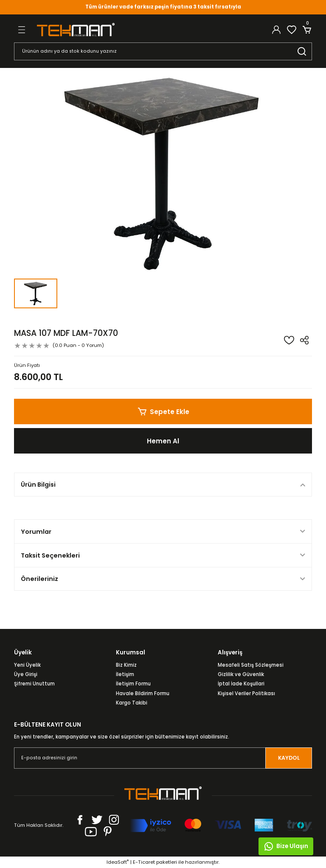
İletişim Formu (133, 684)
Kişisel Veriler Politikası (246, 693)
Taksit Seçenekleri (50, 555)
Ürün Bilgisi (38, 485)
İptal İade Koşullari (241, 684)
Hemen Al (163, 441)
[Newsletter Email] (163, 758)
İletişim (125, 674)
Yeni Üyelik (27, 665)
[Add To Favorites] (289, 340)
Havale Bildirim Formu (143, 693)
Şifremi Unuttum (34, 684)
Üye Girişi (26, 674)
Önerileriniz (39, 579)
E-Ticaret (144, 862)
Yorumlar (36, 532)
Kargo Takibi (132, 703)
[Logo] (76, 29)
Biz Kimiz (126, 665)
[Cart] (307, 30)
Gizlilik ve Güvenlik (241, 674)
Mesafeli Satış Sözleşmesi (251, 665)
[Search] (163, 51)
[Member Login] (276, 30)
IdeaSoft (118, 862)
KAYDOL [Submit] (289, 758)
